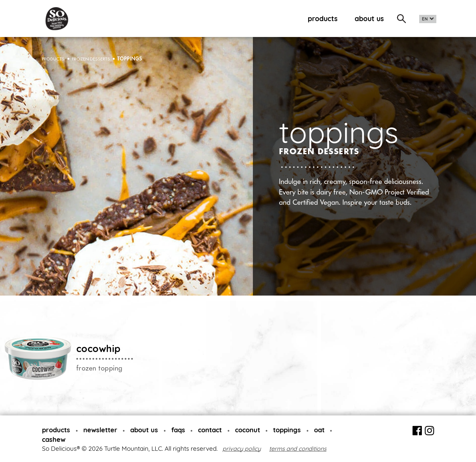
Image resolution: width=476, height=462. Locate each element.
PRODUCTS (53, 59)
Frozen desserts (91, 59)
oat (319, 430)
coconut (248, 430)
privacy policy (242, 449)
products (323, 18)
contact (210, 430)
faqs (178, 430)
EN (425, 19)
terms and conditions (298, 449)
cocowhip (99, 348)
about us (369, 18)
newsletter (100, 430)
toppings (130, 59)
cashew (54, 439)
